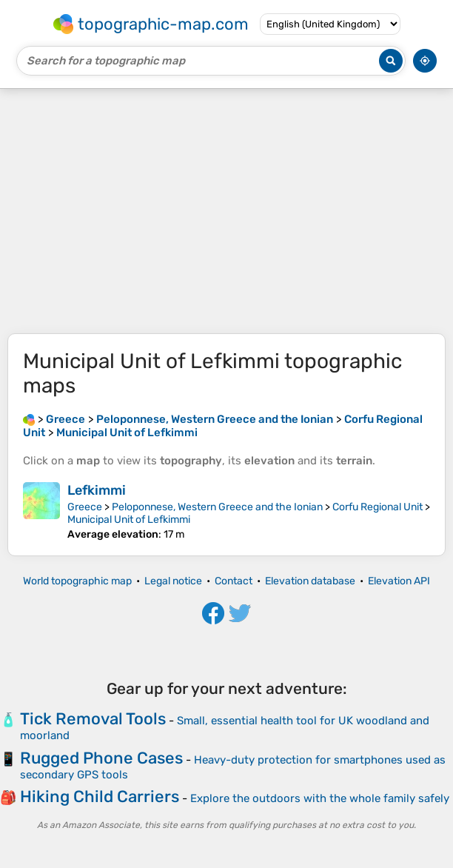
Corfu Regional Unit (377, 507)
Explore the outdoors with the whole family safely (320, 798)
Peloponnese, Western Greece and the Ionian (217, 507)
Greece (85, 507)
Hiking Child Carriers (100, 797)
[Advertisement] (226, 211)
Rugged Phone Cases (101, 758)
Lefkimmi (97, 490)
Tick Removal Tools (93, 719)
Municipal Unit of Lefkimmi (129, 520)
